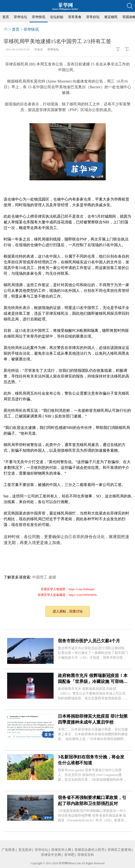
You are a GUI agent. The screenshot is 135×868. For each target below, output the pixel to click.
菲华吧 (69, 855)
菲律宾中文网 (51, 855)
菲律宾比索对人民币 (90, 850)
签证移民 (111, 17)
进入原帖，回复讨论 (68, 611)
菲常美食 (75, 17)
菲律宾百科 (86, 855)
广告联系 (8, 850)
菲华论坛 (20, 17)
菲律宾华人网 (61, 850)
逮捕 (52, 577)
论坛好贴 (57, 17)
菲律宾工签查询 (119, 850)
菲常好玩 (93, 17)
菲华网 (63, 863)
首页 (6, 17)
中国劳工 (40, 577)
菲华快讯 (39, 17)
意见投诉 (25, 850)
